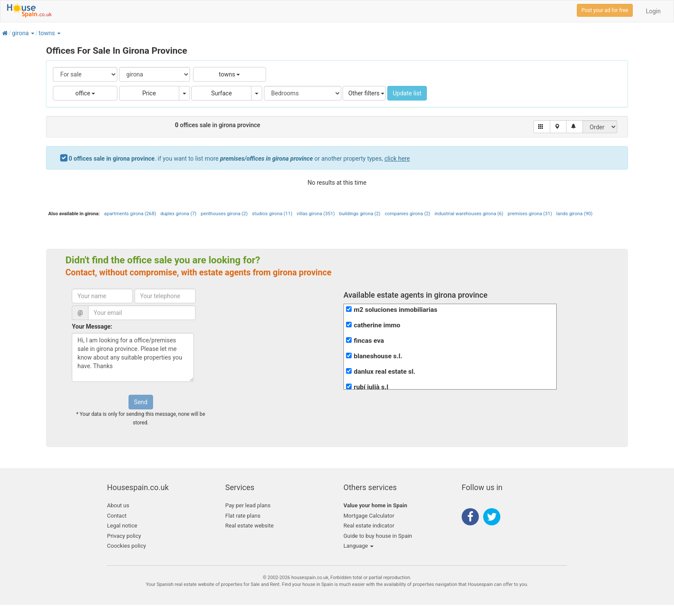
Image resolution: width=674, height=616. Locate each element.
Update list (407, 93)
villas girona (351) (316, 214)
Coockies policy (127, 546)
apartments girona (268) (130, 214)
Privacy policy (124, 536)
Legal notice (122, 526)
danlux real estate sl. (384, 372)
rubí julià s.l (371, 387)
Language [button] (358, 546)
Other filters (366, 93)
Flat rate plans (243, 516)
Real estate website (250, 526)
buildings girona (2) (360, 214)
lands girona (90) (574, 214)
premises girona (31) (530, 214)
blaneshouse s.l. (378, 356)
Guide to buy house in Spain (378, 536)
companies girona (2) (407, 214)
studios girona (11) (272, 214)
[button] (32, 33)
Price (149, 93)
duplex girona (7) (178, 214)
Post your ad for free (605, 10)
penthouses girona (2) (224, 214)
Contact (117, 516)
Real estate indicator (369, 526)
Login (653, 11)
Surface (221, 93)
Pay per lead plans (248, 505)
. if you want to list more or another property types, (239, 159)
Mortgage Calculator (369, 516)
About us (118, 505)
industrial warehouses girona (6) (469, 214)
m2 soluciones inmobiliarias (395, 310)
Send (141, 402)
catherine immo (377, 325)
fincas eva (369, 341)
